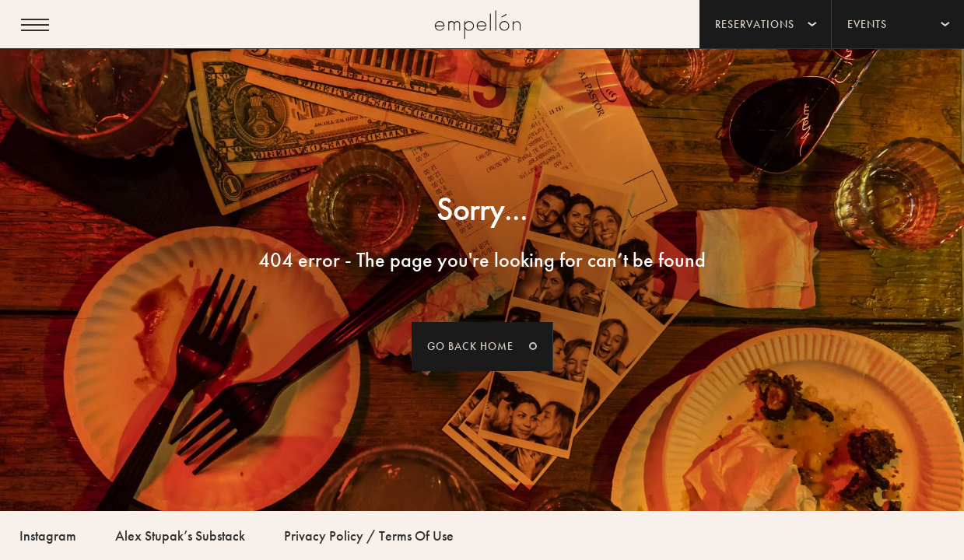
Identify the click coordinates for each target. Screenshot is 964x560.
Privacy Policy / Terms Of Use (369, 535)
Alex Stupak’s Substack (180, 535)
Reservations (755, 24)
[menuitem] (766, 24)
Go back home (470, 346)
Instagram (48, 535)
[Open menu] (35, 25)
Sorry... (482, 209)
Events (867, 24)
